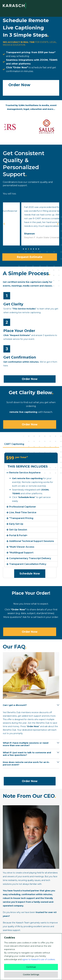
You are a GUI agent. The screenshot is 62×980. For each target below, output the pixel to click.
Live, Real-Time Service (23, 512)
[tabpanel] (31, 515)
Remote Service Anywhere (25, 473)
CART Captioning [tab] (14, 444)
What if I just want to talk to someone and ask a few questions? (27, 754)
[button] (23, 249)
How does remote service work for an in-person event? (26, 763)
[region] (31, 957)
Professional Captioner (23, 507)
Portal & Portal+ (18, 535)
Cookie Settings (31, 975)
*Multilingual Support (21, 553)
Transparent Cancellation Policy (28, 564)
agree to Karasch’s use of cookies (38, 959)
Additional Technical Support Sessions (32, 541)
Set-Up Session (18, 530)
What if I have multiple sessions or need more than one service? (26, 744)
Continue (31, 967)
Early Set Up (16, 524)
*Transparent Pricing (21, 518)
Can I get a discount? (15, 705)
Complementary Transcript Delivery (30, 558)
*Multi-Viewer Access (22, 547)
